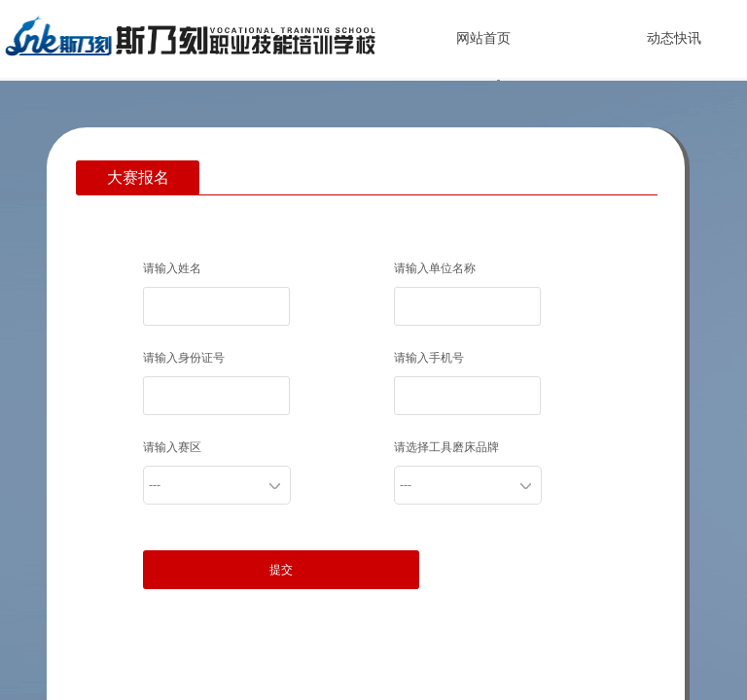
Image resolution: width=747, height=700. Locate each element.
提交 (281, 570)
